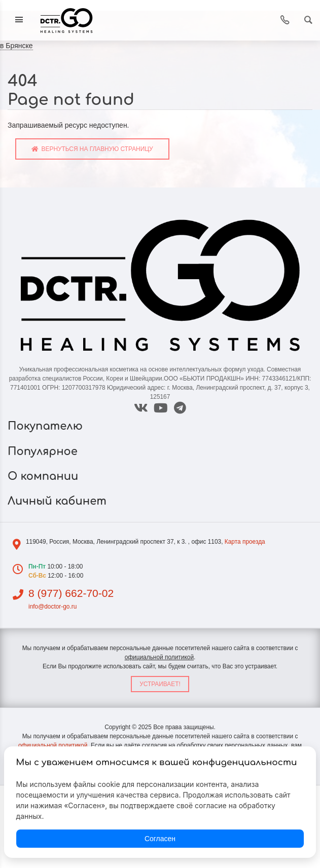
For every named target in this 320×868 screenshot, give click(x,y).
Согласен (160, 839)
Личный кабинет (59, 501)
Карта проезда (245, 542)
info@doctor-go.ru (52, 607)
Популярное (44, 451)
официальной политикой (159, 657)
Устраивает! (160, 684)
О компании (45, 476)
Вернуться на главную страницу (92, 149)
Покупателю (47, 426)
